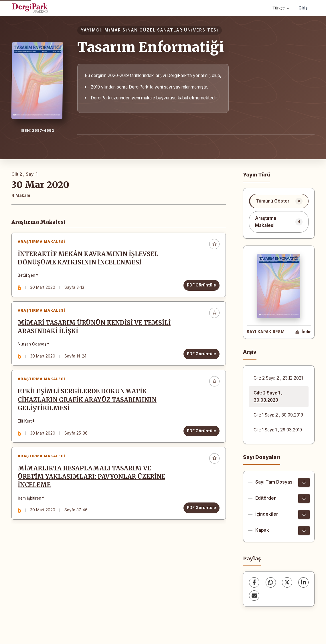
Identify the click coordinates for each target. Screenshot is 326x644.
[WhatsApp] (271, 582)
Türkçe (281, 8)
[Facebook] (254, 582)
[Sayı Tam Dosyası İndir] (304, 482)
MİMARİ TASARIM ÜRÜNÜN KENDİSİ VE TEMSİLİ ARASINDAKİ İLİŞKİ (95, 330)
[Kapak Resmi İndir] (303, 332)
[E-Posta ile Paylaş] (254, 596)
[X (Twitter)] (287, 582)
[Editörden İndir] (304, 498)
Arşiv (250, 352)
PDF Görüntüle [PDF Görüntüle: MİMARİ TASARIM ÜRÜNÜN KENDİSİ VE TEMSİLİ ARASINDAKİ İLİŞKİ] (200, 357)
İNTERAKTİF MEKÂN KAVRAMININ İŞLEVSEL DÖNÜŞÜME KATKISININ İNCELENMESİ (89, 259)
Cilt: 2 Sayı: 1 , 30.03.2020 (268, 396)
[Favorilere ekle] (213, 245)
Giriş (303, 8)
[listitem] (279, 201)
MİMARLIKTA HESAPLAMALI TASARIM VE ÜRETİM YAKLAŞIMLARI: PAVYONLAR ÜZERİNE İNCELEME (93, 485)
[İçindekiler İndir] (304, 515)
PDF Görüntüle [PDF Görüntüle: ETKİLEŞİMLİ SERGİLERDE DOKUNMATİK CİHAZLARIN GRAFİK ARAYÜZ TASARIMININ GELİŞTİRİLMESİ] (200, 437)
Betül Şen (28, 276)
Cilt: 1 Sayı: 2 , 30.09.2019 (278, 415)
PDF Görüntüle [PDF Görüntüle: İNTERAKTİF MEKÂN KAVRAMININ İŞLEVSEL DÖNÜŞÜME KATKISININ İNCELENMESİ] (200, 286)
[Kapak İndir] (304, 531)
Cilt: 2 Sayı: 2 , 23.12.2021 (278, 378)
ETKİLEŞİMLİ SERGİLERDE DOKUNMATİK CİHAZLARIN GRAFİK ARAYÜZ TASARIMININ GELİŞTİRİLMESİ (88, 406)
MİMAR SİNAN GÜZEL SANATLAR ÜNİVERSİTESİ (161, 30)
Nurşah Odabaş (33, 347)
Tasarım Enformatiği (151, 47)
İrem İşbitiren (31, 506)
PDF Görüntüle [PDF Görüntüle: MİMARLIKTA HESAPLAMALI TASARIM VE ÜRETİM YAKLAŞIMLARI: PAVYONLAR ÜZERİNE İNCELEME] (200, 516)
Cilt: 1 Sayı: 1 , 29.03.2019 (278, 430)
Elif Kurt (26, 427)
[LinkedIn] (303, 582)
